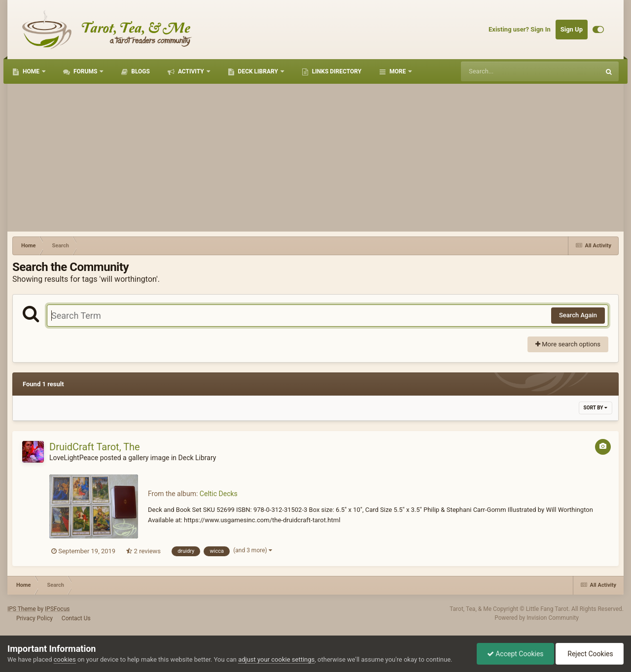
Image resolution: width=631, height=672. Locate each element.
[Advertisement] (315, 158)
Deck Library (258, 71)
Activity (191, 71)
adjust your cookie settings (276, 659)
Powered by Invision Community (537, 618)
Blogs (140, 71)
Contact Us (76, 618)
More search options (568, 344)
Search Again (578, 315)
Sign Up (572, 29)
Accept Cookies (515, 654)
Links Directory (336, 71)
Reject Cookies (590, 654)
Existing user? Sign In (520, 29)
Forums (85, 71)
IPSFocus (57, 609)
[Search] (505, 71)
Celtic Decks (219, 494)
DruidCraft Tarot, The (95, 447)
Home (31, 71)
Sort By (596, 408)
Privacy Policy (35, 618)
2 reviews (143, 551)
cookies (65, 659)
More (398, 71)
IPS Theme (22, 609)
